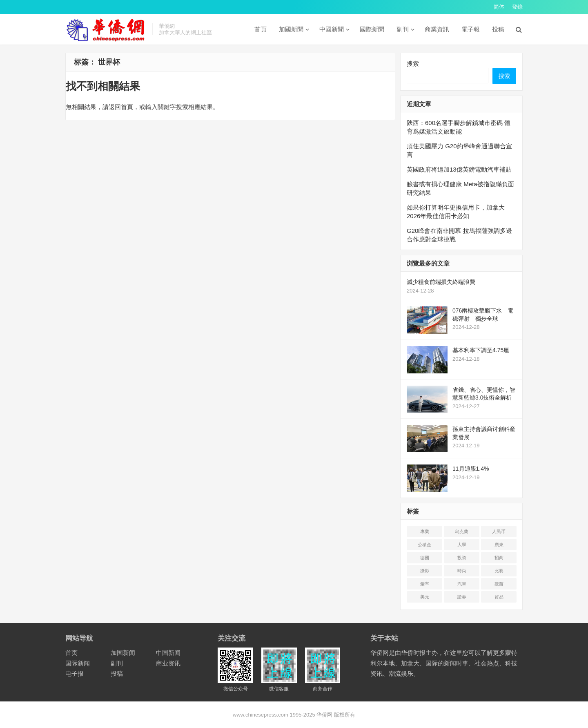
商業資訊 (437, 29)
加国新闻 (123, 653)
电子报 (75, 673)
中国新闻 (168, 653)
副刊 (403, 29)
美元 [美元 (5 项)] (425, 597)
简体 (499, 7)
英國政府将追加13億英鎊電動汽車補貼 (459, 169)
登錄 (517, 7)
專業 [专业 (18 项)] (425, 531)
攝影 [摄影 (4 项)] (425, 571)
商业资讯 (168, 663)
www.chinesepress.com (261, 715)
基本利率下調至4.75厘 (481, 350)
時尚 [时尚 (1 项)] (462, 571)
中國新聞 (332, 29)
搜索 (413, 64)
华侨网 (324, 715)
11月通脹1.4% (471, 469)
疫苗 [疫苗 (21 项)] (499, 584)
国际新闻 (78, 663)
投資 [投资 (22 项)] (462, 558)
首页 (71, 653)
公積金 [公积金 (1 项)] (424, 545)
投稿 (498, 29)
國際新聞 (372, 29)
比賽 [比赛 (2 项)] (499, 571)
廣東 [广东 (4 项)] (499, 545)
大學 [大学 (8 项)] (462, 545)
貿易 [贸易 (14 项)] (499, 597)
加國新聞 (291, 29)
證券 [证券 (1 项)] (462, 597)
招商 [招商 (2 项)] (499, 558)
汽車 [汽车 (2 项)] (462, 584)
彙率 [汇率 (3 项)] (425, 584)
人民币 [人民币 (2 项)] (499, 531)
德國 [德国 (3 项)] (425, 558)
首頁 (261, 29)
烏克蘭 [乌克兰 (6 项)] (462, 531)
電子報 (471, 29)
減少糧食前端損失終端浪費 (441, 282)
